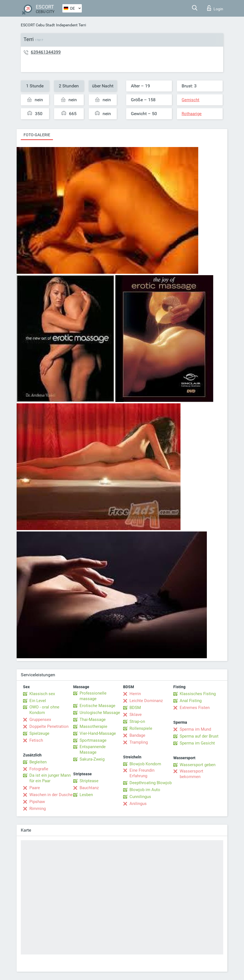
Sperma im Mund (195, 729)
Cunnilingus (140, 797)
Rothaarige (192, 114)
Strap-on (137, 721)
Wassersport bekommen (191, 774)
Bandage (137, 735)
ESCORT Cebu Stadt (38, 25)
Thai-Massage (93, 720)
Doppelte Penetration (49, 726)
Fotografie (39, 769)
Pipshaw (37, 802)
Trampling (139, 742)
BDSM (135, 708)
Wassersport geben (198, 765)
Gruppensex (40, 720)
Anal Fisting (191, 701)
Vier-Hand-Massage (98, 733)
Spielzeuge (39, 733)
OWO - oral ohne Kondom (44, 710)
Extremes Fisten (195, 708)
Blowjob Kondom (145, 764)
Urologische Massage (100, 713)
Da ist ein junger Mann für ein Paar (50, 778)
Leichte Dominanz (146, 701)
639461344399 (46, 52)
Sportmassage (93, 740)
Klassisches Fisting (198, 694)
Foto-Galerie (37, 135)
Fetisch (36, 740)
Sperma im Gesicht (197, 743)
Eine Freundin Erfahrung (142, 773)
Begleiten (38, 762)
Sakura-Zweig (92, 759)
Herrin (135, 694)
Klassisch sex (42, 694)
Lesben (86, 795)
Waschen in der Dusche (51, 795)
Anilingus (138, 804)
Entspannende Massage (93, 749)
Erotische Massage (97, 706)
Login (215, 8)
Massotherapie (93, 726)
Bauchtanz (89, 788)
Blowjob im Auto (145, 790)
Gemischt (190, 100)
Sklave (136, 715)
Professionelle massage (93, 696)
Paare (35, 788)
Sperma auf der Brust (199, 736)
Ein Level (38, 701)
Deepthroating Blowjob (151, 783)
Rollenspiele (141, 728)
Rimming (38, 809)
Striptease (89, 781)
